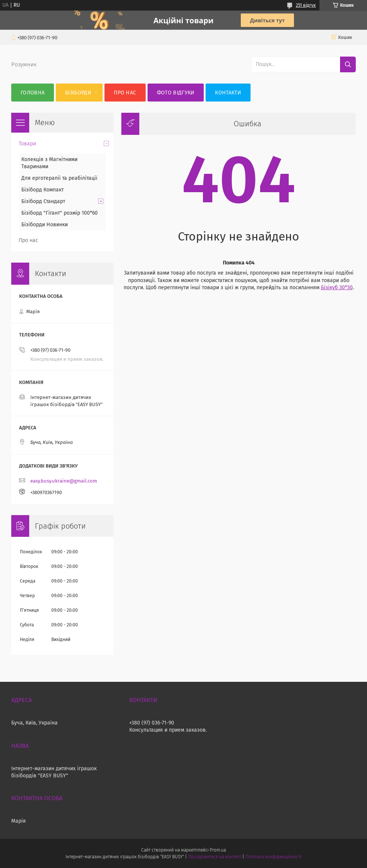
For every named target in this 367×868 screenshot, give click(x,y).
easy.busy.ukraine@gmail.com (64, 481)
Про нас (125, 93)
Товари (27, 144)
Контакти (228, 93)
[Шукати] (348, 64)
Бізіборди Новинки (45, 225)
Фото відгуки (176, 93)
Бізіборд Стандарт (43, 201)
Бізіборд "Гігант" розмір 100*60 (60, 213)
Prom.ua (218, 850)
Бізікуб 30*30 (337, 288)
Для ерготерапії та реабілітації (59, 178)
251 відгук (306, 5)
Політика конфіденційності (273, 857)
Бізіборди (78, 93)
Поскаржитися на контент (215, 857)
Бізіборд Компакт (43, 190)
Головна (33, 93)
